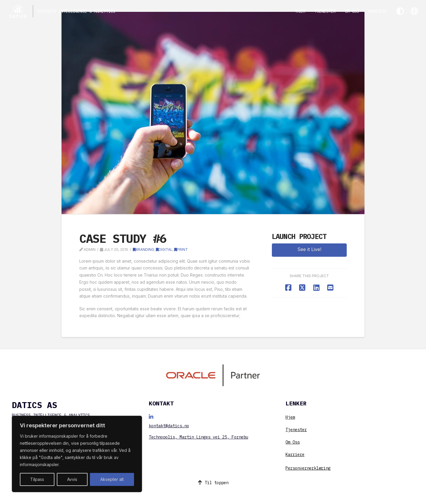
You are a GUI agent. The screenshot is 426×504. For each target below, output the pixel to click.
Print (181, 249)
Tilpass (37, 479)
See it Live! (309, 249)
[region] (77, 454)
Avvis (72, 479)
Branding (143, 249)
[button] (414, 11)
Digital (164, 249)
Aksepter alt (112, 479)
